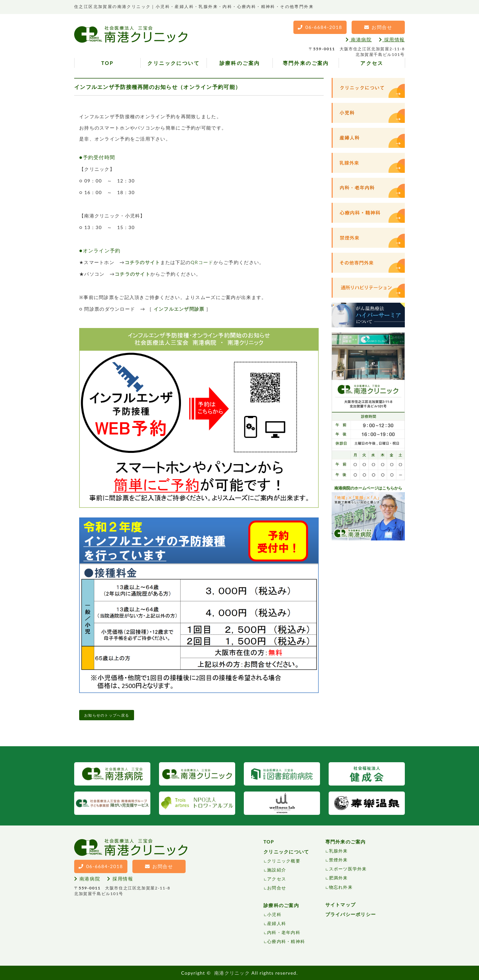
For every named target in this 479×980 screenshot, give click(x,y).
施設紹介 (277, 870)
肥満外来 (338, 878)
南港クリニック (232, 973)
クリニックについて (173, 63)
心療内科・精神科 (286, 941)
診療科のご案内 (240, 63)
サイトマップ (341, 905)
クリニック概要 (284, 861)
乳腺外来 (338, 851)
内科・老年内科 (284, 932)
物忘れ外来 (341, 887)
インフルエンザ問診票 (179, 309)
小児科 (274, 914)
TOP (107, 63)
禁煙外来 (338, 860)
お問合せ (277, 888)
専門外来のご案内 (306, 63)
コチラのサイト (143, 262)
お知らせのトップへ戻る (107, 715)
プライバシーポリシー (351, 914)
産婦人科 (277, 923)
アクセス (372, 63)
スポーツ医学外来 (348, 869)
